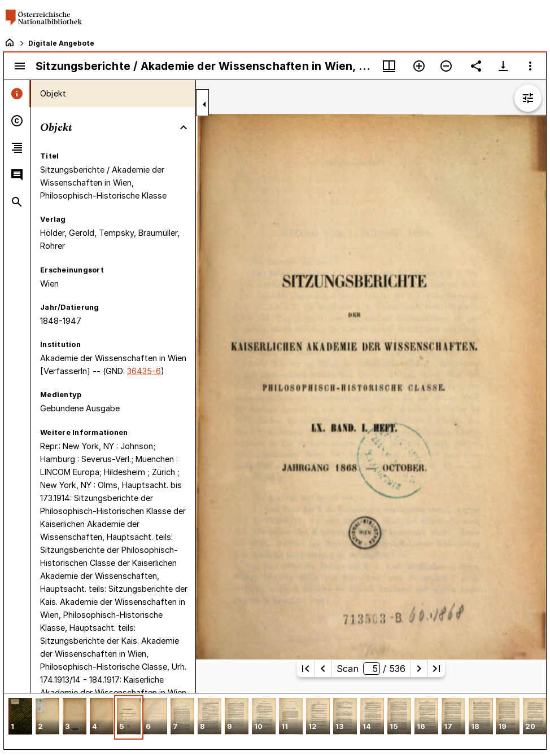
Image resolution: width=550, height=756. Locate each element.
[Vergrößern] (419, 66)
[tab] (17, 94)
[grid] (275, 721)
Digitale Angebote (61, 43)
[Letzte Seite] (436, 669)
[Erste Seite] (305, 669)
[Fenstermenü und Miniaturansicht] (389, 66)
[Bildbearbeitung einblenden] (528, 98)
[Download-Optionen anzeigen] (503, 66)
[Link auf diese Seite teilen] (476, 66)
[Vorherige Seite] (323, 669)
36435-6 (144, 371)
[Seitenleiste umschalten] (20, 66)
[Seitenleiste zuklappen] (204, 104)
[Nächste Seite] (419, 669)
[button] (20, 717)
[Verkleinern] (446, 66)
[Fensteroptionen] (530, 66)
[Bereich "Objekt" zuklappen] (184, 128)
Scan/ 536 (371, 669)
